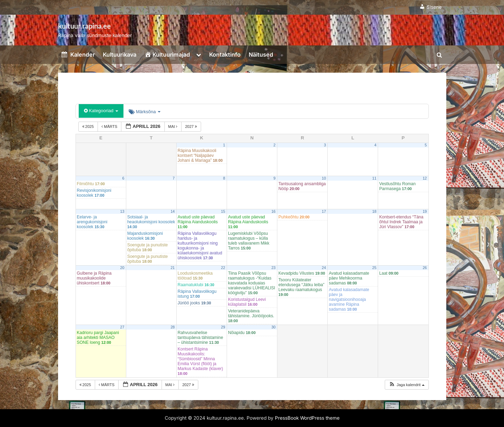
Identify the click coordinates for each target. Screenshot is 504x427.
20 (122, 268)
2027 (191, 126)
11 (374, 178)
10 (324, 178)
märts (110, 126)
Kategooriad (101, 111)
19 (425, 211)
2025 (89, 126)
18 (374, 211)
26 (425, 268)
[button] (407, 385)
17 (324, 211)
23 (274, 268)
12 (425, 178)
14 (173, 211)
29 (223, 327)
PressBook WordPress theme (307, 418)
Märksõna (145, 112)
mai (173, 126)
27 (122, 327)
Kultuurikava (120, 55)
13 (122, 211)
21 (173, 268)
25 (374, 268)
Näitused (261, 55)
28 (173, 327)
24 (324, 268)
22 (223, 268)
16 (274, 211)
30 (274, 327)
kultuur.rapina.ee (84, 26)
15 (223, 211)
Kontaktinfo (225, 55)
